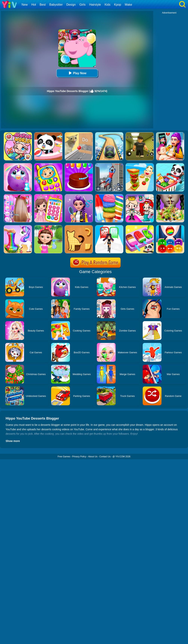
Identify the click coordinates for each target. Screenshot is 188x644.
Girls (82, 5)
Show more (13, 441)
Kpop (118, 5)
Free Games (64, 457)
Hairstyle (95, 5)
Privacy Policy (79, 457)
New (25, 5)
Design (71, 5)
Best (43, 5)
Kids (107, 5)
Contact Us (105, 457)
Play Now (77, 73)
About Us (93, 457)
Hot (34, 5)
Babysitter (56, 5)
